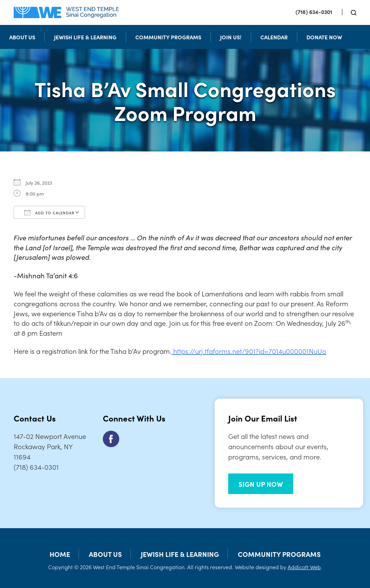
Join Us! (231, 37)
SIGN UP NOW (261, 484)
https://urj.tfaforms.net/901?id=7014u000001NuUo (249, 351)
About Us (22, 37)
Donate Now (324, 37)
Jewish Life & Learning (85, 37)
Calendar (274, 37)
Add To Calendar (49, 213)
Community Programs (168, 37)
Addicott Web (304, 567)
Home (60, 554)
